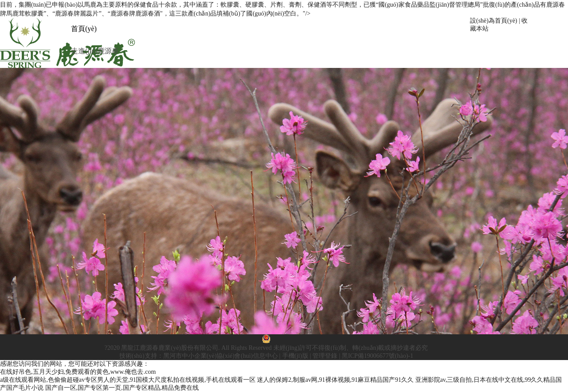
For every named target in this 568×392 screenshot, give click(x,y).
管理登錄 (325, 356)
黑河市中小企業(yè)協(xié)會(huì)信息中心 (221, 356)
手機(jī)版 (295, 356)
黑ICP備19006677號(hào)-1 (377, 356)
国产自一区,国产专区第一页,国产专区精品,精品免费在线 (122, 388)
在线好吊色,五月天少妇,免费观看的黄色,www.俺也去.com (78, 372)
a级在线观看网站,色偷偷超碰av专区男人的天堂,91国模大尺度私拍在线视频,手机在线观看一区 (128, 380)
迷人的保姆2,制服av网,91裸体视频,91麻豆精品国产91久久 (335, 380)
